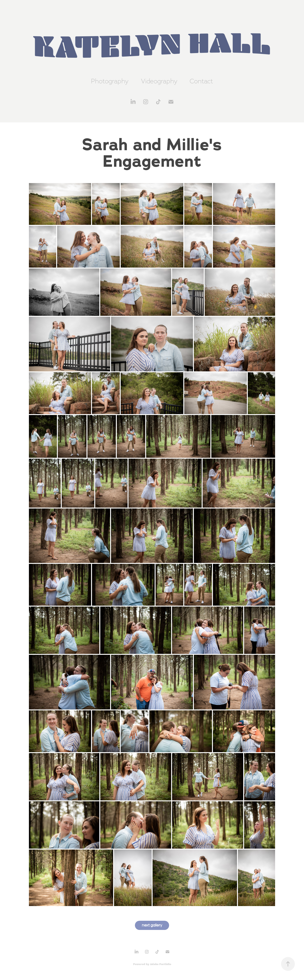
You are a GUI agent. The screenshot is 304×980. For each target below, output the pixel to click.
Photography (110, 81)
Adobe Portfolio (161, 964)
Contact (201, 81)
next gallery (152, 925)
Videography (159, 81)
